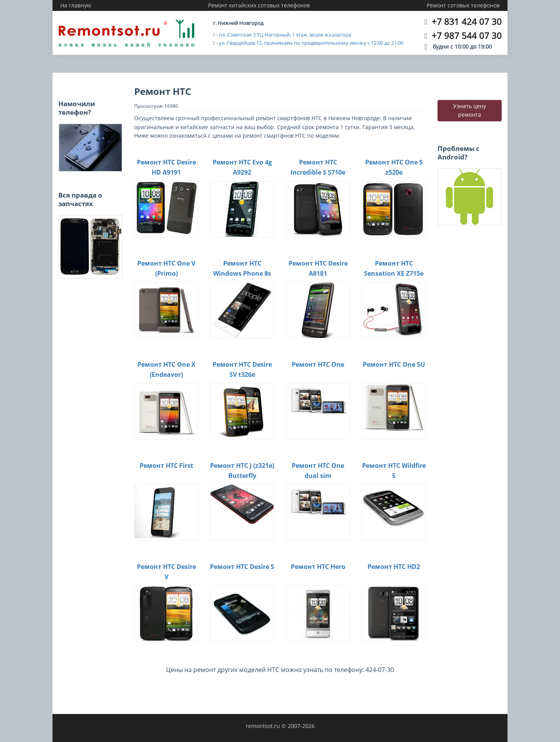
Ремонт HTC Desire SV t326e (242, 369)
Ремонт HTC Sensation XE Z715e (394, 268)
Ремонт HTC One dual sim (318, 471)
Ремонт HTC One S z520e (394, 167)
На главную (76, 5)
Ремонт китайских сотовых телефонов (259, 5)
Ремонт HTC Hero (318, 567)
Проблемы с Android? (458, 153)
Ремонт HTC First (166, 465)
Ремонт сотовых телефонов (463, 5)
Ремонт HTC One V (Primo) (166, 268)
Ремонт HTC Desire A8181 (318, 268)
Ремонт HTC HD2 (394, 567)
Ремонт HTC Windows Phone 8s (242, 268)
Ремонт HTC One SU (394, 364)
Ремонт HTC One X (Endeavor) (166, 369)
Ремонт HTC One (318, 364)
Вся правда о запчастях (80, 199)
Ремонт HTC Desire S (242, 567)
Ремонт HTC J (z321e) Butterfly (242, 471)
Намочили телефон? (77, 108)
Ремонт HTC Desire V (166, 572)
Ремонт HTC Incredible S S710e (318, 167)
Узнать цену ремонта (470, 110)
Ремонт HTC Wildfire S (394, 471)
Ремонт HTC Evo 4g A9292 (242, 167)
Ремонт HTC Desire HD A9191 (166, 167)
